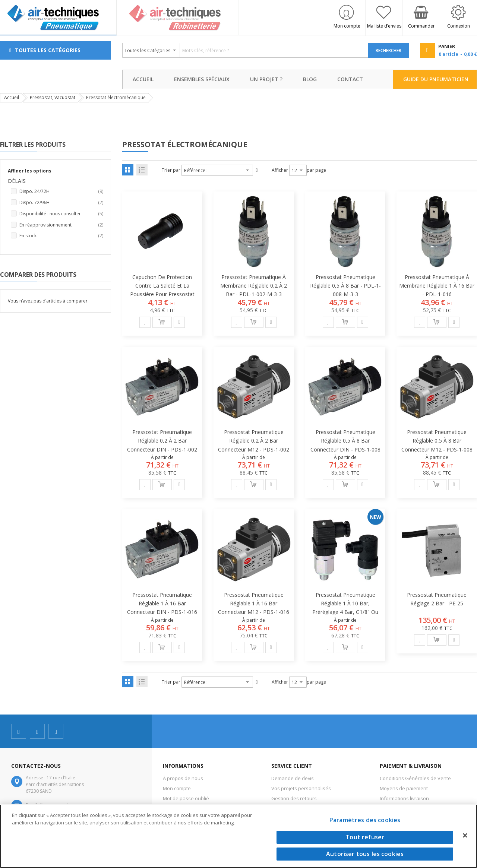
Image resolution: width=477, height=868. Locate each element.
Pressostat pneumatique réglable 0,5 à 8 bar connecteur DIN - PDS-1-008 (345, 441)
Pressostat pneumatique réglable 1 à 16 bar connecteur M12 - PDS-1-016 (254, 603)
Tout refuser (365, 837)
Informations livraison (404, 798)
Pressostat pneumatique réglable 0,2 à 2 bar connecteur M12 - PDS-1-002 (254, 441)
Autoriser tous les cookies (365, 854)
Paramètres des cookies (365, 820)
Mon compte (347, 26)
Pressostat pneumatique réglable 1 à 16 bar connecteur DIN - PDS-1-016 (162, 603)
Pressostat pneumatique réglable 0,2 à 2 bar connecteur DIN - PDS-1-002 (162, 441)
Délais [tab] (17, 181)
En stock (61, 236)
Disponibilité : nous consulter (61, 214)
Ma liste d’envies (384, 26)
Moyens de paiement (404, 788)
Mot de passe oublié (186, 798)
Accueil (12, 97)
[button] (145, 322)
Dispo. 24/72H (61, 191)
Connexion (459, 26)
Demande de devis (293, 778)
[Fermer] (465, 835)
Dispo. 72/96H (61, 203)
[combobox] (246, 50)
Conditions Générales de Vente (415, 778)
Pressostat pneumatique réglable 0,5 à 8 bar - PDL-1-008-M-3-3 (345, 286)
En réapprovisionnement (61, 225)
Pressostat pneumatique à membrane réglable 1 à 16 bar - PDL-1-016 (437, 286)
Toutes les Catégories (48, 50)
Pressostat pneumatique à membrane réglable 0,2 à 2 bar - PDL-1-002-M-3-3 (254, 286)
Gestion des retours (294, 798)
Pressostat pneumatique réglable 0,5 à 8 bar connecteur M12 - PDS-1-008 (437, 441)
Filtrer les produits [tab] (33, 145)
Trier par (171, 170)
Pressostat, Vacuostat (53, 97)
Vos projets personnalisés (301, 788)
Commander (421, 26)
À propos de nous (183, 778)
